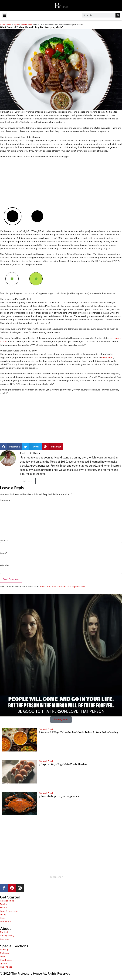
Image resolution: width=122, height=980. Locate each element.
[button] (4, 15)
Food (9, 25)
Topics (16, 25)
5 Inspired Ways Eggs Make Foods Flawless (63, 764)
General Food (27, 25)
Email (4, 553)
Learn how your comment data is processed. (63, 587)
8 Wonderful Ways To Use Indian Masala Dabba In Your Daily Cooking (78, 732)
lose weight (107, 358)
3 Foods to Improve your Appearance (60, 796)
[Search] (118, 15)
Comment (6, 500)
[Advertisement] (61, 183)
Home (3, 25)
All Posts (28, 481)
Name (4, 540)
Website (4, 565)
